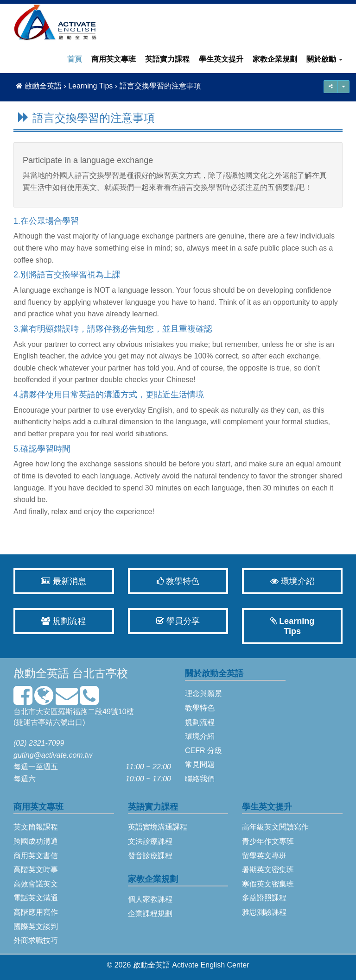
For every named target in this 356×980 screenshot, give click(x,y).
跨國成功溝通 (36, 841)
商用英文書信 (36, 856)
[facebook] (23, 701)
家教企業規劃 (275, 59)
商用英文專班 (114, 59)
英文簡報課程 (36, 827)
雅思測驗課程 (264, 912)
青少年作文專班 (268, 841)
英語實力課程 (167, 59)
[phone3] (89, 701)
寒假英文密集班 (268, 884)
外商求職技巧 (36, 940)
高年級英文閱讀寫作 (275, 827)
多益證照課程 (264, 898)
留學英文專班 (264, 856)
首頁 (75, 59)
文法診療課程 (150, 841)
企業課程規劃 (150, 914)
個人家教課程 (150, 899)
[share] (343, 87)
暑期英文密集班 (268, 870)
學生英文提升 (221, 59)
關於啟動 (324, 59)
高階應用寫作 (36, 912)
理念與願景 (203, 694)
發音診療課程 (150, 856)
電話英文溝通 (36, 898)
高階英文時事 (36, 870)
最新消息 (64, 581)
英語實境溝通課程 (158, 827)
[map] (44, 701)
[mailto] (67, 701)
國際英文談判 (36, 927)
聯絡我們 (200, 779)
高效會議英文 (36, 884)
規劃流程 (64, 621)
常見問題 (200, 764)
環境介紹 (292, 581)
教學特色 (178, 581)
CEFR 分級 (203, 751)
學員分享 (178, 621)
